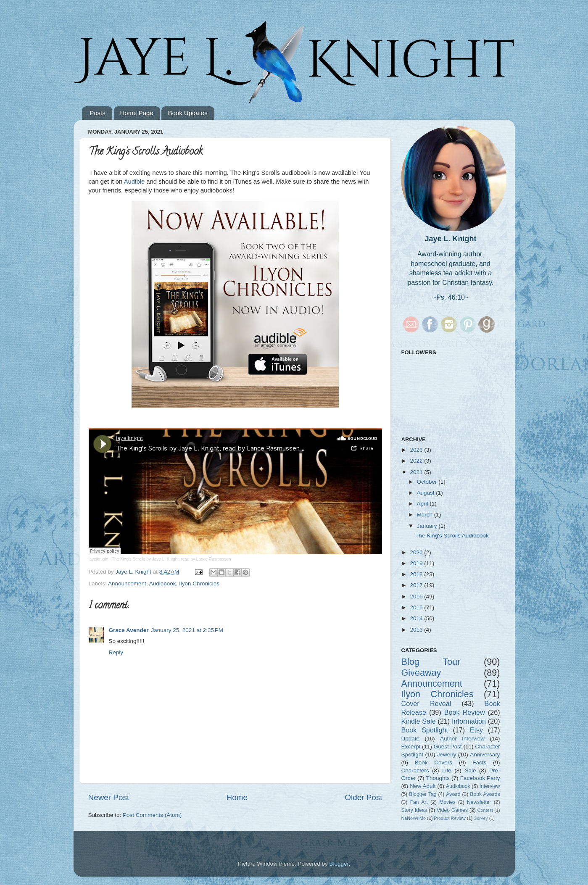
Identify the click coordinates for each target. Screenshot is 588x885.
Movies (447, 802)
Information (469, 721)
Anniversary (485, 755)
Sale (470, 770)
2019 (417, 563)
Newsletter (479, 802)
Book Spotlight (425, 730)
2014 (417, 618)
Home (237, 797)
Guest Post (448, 747)
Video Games (452, 810)
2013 (417, 630)
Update (411, 739)
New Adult (423, 786)
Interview (490, 786)
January (428, 526)
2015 (417, 607)
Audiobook (163, 583)
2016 (417, 597)
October (428, 482)
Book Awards (485, 794)
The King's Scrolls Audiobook (452, 536)
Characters (415, 770)
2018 (417, 574)
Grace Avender (129, 630)
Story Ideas (414, 810)
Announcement (127, 583)
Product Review (450, 818)
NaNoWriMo (414, 818)
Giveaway (421, 673)
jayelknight (99, 559)
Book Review (465, 712)
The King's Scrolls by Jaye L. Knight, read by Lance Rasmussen (171, 559)
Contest (485, 810)
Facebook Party (480, 778)
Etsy (476, 730)
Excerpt (411, 747)
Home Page (137, 113)
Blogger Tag (423, 794)
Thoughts (438, 778)
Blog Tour (431, 662)
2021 (417, 472)
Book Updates (187, 113)
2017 (417, 585)
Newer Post (109, 797)
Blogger (339, 864)
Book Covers (434, 763)
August (427, 493)
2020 (417, 552)
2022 (417, 461)
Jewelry (447, 755)
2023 (417, 450)
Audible (135, 182)
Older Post (363, 797)
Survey (481, 818)
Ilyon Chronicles (199, 583)
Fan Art (419, 802)
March (426, 515)
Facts (479, 763)
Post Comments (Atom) (152, 815)
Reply (116, 652)
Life (447, 770)
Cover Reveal (426, 703)
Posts (98, 113)
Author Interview (462, 739)
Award (453, 794)
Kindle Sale (419, 721)
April (423, 504)
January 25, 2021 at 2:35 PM (187, 630)
